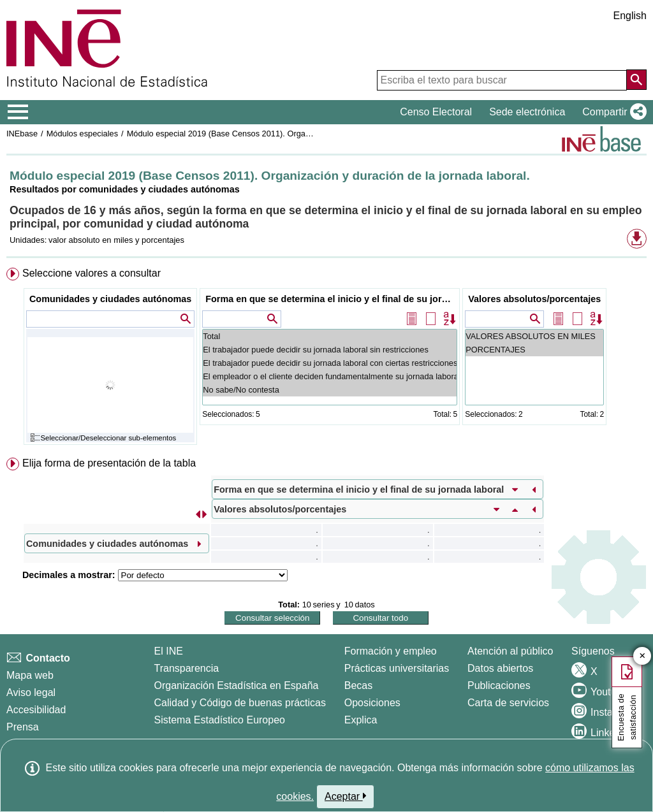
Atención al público (510, 651)
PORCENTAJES (534, 350)
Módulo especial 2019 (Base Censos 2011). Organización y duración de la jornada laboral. (290, 134)
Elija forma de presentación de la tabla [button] (109, 463)
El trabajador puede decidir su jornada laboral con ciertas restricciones (330, 363)
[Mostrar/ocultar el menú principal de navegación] (18, 112)
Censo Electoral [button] (436, 112)
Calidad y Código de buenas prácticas (240, 703)
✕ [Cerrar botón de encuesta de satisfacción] (642, 656)
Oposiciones (372, 703)
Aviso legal (31, 692)
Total (330, 336)
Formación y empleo (391, 651)
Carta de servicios (508, 703)
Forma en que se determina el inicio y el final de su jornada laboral (331, 299)
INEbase (22, 134)
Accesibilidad (36, 710)
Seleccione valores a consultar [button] (92, 273)
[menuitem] (326, 359)
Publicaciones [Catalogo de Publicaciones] (499, 685)
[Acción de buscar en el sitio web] (636, 80)
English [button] (630, 16)
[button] (612, 112)
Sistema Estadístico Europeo (220, 720)
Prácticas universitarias (397, 668)
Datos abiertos (500, 668)
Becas (358, 685)
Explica (361, 720)
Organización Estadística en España (237, 685)
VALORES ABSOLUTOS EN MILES (534, 336)
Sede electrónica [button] (527, 112)
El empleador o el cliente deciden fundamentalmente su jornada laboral (330, 376)
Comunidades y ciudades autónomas (110, 299)
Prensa (23, 727)
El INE (169, 651)
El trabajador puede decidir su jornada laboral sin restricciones (330, 350)
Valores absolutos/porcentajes (534, 299)
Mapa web (30, 675)
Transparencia (187, 668)
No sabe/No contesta (330, 390)
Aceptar (345, 796)
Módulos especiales (82, 134)
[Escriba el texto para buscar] (502, 80)
